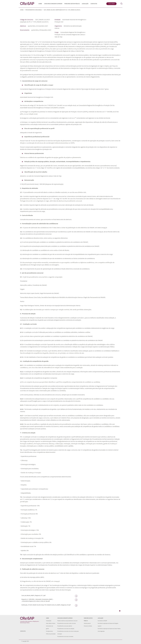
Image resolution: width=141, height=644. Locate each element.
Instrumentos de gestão (49, 627)
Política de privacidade (51, 634)
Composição (49, 621)
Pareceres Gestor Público (72, 4)
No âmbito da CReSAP (102, 621)
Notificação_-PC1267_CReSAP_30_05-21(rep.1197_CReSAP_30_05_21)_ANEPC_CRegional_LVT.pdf (48, 605)
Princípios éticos (49, 631)
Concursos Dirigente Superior (53, 4)
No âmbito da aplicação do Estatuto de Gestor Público (109, 629)
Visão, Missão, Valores (51, 623)
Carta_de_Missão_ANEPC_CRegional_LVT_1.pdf (48, 596)
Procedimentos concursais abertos (65, 626)
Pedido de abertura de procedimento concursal (67, 621)
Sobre (40, 4)
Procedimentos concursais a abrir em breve (67, 623)
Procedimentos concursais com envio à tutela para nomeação (68, 633)
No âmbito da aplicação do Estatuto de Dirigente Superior (108, 625)
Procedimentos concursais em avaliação (66, 629)
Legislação (85, 4)
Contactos (94, 4)
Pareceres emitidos (88, 626)
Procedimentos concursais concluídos (65, 636)
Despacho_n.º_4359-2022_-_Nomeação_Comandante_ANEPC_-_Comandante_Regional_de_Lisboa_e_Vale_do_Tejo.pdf (48, 600)
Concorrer (111, 4)
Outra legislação (101, 631)
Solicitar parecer (87, 623)
